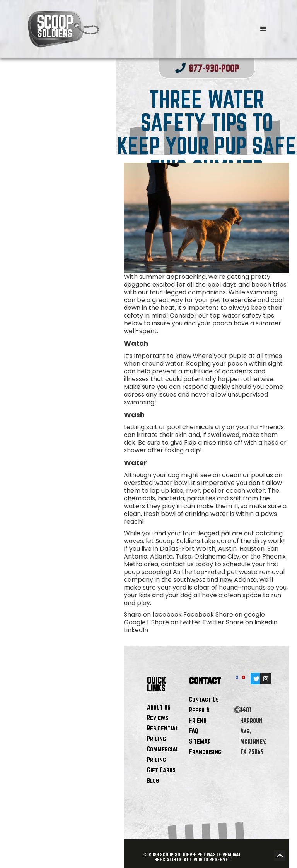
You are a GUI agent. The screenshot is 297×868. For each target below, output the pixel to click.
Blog (153, 780)
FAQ (194, 731)
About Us (159, 707)
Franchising (205, 752)
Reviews (158, 718)
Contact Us (204, 699)
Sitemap (200, 741)
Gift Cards (161, 770)
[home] (126, 29)
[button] (263, 29)
